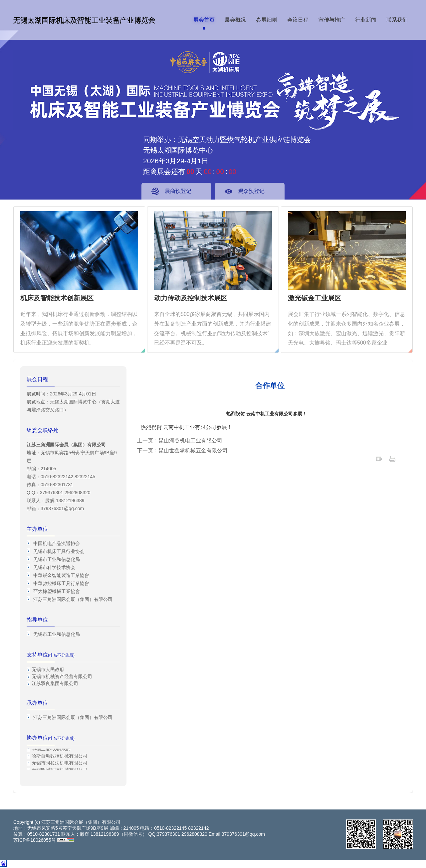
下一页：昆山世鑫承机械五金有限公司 (182, 450)
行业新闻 (366, 20)
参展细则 (267, 20)
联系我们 (397, 20)
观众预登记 (251, 191)
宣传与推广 (332, 20)
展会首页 (204, 20)
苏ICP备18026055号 (35, 840)
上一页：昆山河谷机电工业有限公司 (180, 440)
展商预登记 (178, 191)
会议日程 (298, 20)
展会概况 (235, 20)
